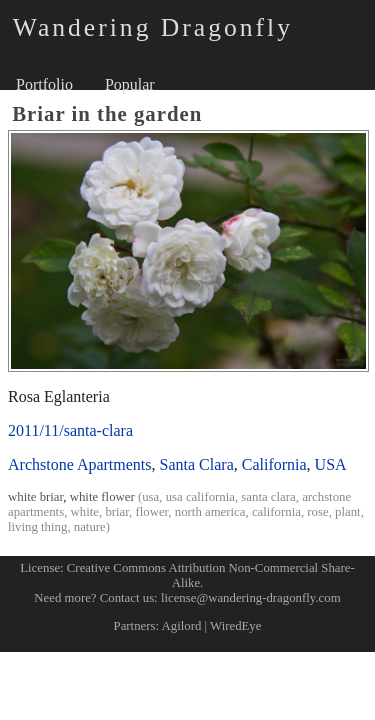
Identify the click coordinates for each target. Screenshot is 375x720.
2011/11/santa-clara (70, 430)
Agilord (182, 626)
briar (117, 512)
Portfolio (44, 84)
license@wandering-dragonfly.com (251, 598)
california (276, 512)
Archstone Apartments (80, 464)
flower (151, 512)
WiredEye (235, 626)
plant (348, 512)
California (274, 464)
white (85, 512)
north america (210, 512)
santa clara (268, 497)
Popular (130, 84)
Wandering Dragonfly (153, 27)
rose (317, 512)
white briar (35, 497)
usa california (200, 497)
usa (150, 497)
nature (90, 527)
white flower (102, 497)
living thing (37, 527)
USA (331, 464)
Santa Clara (197, 464)
